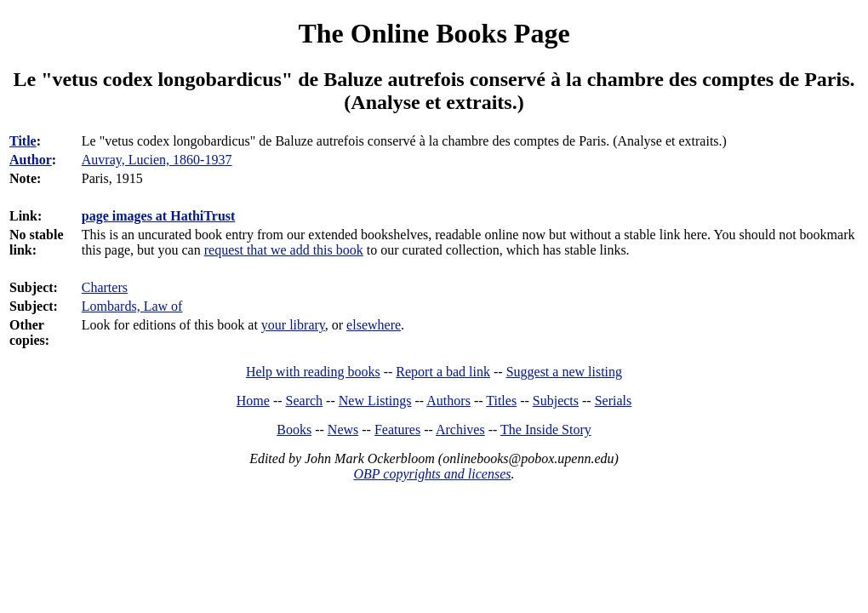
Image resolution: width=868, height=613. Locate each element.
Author (31, 160)
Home (253, 401)
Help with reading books (313, 372)
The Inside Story (546, 430)
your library (293, 325)
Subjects (556, 401)
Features (397, 430)
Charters (105, 287)
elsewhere (374, 325)
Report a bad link (443, 372)
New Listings (375, 401)
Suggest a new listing (564, 372)
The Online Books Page (434, 33)
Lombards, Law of (132, 306)
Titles (501, 401)
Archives (460, 430)
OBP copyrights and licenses (432, 474)
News (343, 430)
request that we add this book (284, 250)
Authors (448, 401)
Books (294, 430)
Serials (614, 401)
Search (305, 401)
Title (23, 141)
